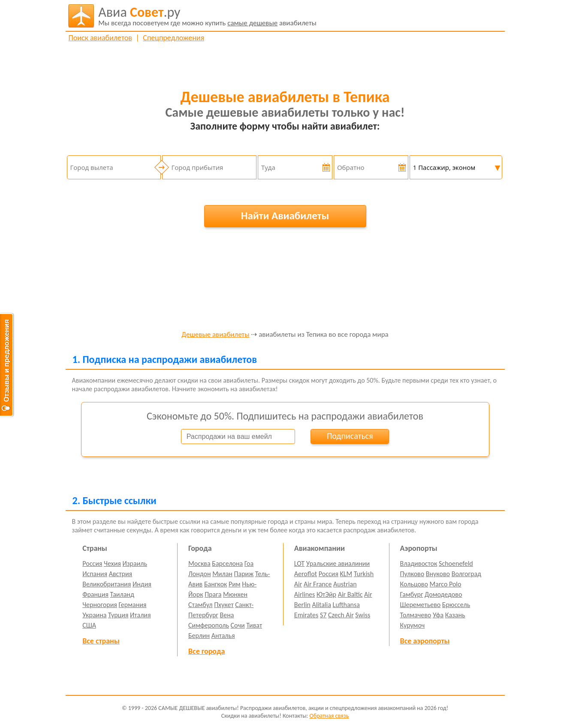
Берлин (199, 636)
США (89, 625)
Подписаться (350, 436)
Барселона (227, 563)
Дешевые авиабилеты (215, 335)
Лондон (200, 574)
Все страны (101, 641)
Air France (318, 584)
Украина (94, 615)
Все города (207, 651)
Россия (92, 563)
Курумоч (413, 625)
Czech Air (341, 615)
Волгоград (466, 574)
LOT (299, 563)
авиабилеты (207, 16)
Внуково (438, 574)
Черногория (100, 605)
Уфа (438, 615)
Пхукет (224, 605)
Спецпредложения (173, 38)
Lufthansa (346, 605)
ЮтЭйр (326, 594)
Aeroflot (306, 574)
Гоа (249, 563)
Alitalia (321, 605)
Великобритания (107, 584)
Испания (95, 574)
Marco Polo (446, 584)
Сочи (238, 625)
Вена (227, 615)
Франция (95, 594)
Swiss (363, 615)
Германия (133, 605)
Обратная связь (329, 716)
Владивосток (419, 563)
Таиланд (122, 594)
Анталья (223, 636)
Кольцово (414, 584)
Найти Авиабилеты (285, 216)
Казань (455, 615)
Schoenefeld (456, 563)
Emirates (306, 615)
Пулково (412, 574)
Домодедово (443, 594)
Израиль (135, 563)
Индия (142, 584)
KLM (346, 574)
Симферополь (209, 625)
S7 (323, 615)
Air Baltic (350, 594)
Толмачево (416, 615)
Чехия (112, 563)
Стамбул (201, 605)
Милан (222, 574)
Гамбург (412, 594)
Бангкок (216, 584)
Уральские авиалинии (338, 563)
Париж (244, 574)
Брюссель (456, 605)
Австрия (121, 574)
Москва (199, 563)
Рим (235, 584)
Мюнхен (235, 594)
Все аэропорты (425, 641)
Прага (213, 594)
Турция (118, 615)
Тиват (254, 625)
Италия (140, 615)
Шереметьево (421, 605)
